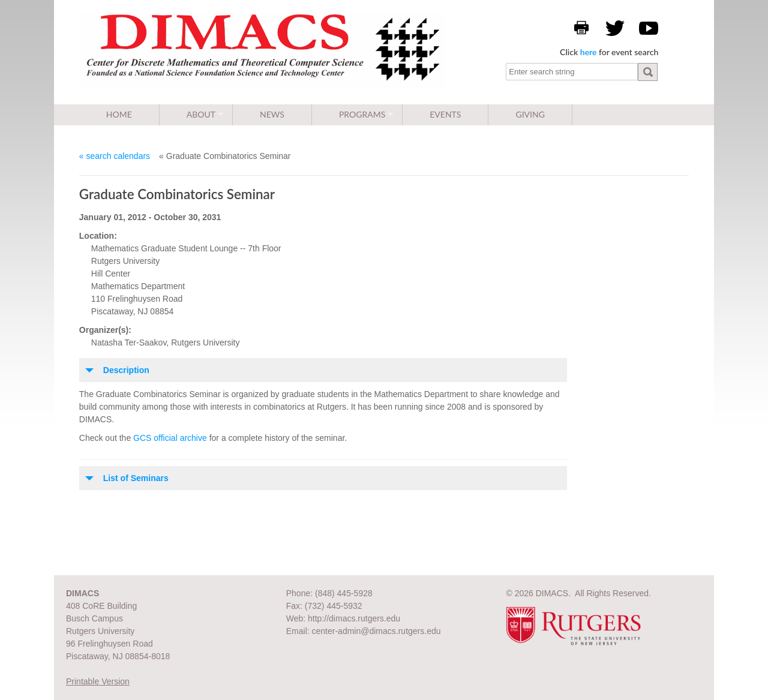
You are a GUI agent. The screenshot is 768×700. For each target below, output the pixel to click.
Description (126, 370)
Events (445, 114)
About (201, 114)
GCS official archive (170, 438)
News (272, 114)
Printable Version (98, 681)
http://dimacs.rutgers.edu (354, 618)
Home (119, 114)
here (589, 52)
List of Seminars (136, 478)
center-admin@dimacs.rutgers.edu (376, 631)
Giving (530, 114)
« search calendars (115, 156)
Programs (362, 114)
